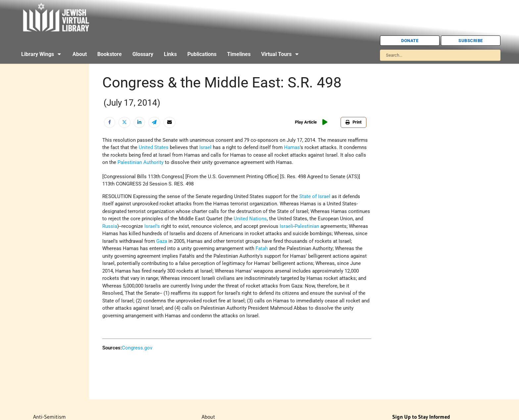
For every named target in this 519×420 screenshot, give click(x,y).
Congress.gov (137, 348)
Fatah (262, 248)
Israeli (286, 226)
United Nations (250, 219)
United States (154, 147)
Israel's (152, 226)
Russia (110, 226)
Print (354, 122)
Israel (205, 147)
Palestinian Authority (141, 162)
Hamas (292, 147)
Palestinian (307, 226)
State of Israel (315, 196)
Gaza (162, 241)
